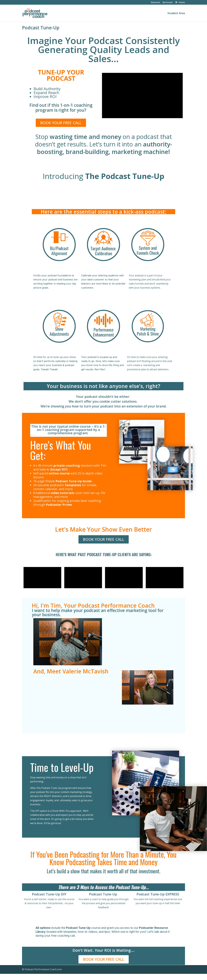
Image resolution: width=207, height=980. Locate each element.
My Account (168, 3)
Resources (155, 3)
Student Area (176, 13)
